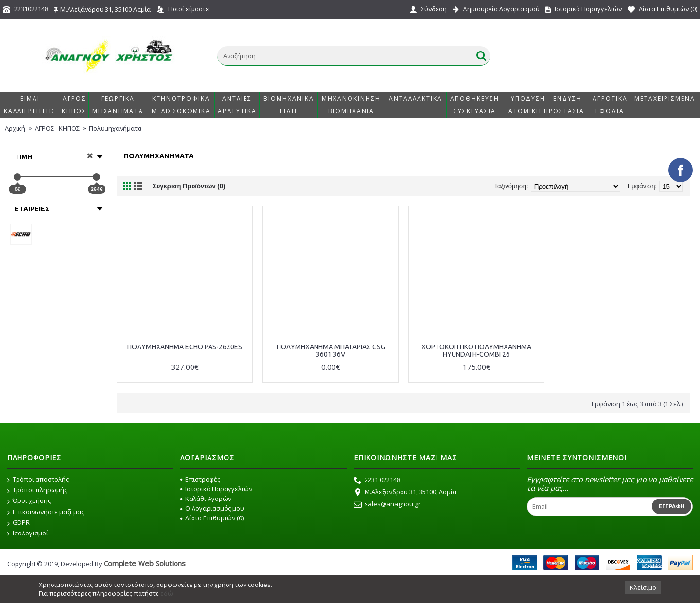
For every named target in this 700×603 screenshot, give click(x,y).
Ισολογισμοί (28, 533)
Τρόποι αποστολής (38, 480)
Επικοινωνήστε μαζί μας (46, 512)
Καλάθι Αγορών (206, 499)
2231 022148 (377, 481)
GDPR (18, 523)
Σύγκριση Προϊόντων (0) (189, 186)
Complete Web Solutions (145, 563)
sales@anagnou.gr (387, 505)
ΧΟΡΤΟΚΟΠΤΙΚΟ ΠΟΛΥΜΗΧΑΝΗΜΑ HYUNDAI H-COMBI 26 (476, 351)
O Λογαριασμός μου (212, 508)
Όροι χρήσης (29, 501)
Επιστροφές (200, 479)
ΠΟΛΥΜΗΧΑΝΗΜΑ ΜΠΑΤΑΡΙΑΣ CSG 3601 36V (331, 351)
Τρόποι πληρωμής (37, 490)
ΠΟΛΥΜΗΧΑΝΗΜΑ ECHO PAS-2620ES (185, 347)
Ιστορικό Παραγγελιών (216, 489)
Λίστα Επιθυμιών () (212, 518)
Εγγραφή (672, 506)
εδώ (167, 593)
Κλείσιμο (643, 587)
